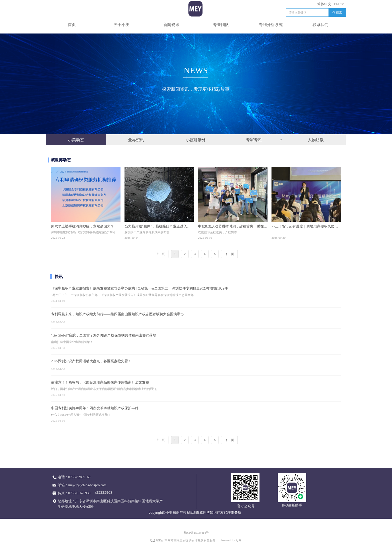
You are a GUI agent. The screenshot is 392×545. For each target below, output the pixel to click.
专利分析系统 (271, 25)
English (339, 4)
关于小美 (121, 25)
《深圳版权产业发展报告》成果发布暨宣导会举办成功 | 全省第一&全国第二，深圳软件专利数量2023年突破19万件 (139, 288)
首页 (72, 25)
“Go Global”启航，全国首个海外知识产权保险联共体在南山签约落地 (104, 335)
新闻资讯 (171, 25)
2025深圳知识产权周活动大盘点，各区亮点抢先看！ (91, 361)
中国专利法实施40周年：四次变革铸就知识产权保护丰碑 (95, 408)
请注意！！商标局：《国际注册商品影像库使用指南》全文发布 (100, 382)
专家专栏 (264, 140)
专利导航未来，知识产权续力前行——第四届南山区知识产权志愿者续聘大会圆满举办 (117, 314)
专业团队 (221, 25)
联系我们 (320, 25)
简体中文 (324, 4)
